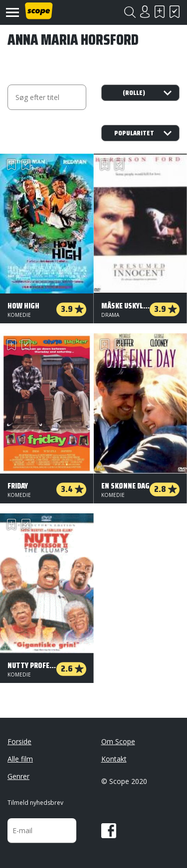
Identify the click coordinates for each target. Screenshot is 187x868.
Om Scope (118, 741)
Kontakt (114, 759)
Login (145, 12)
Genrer (18, 776)
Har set (175, 12)
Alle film (20, 759)
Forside (19, 741)
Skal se (160, 12)
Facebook (109, 831)
